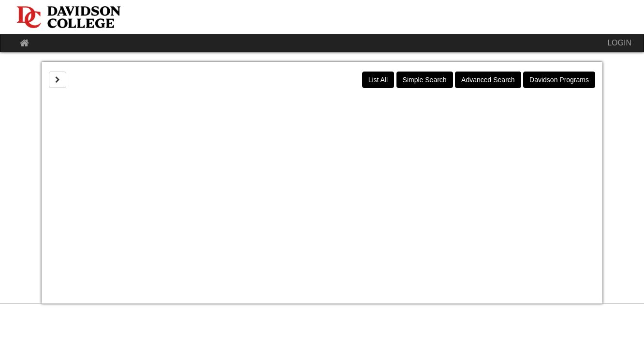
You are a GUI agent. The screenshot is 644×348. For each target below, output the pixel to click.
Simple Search (425, 80)
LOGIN (619, 43)
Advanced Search (488, 80)
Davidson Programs (559, 80)
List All (378, 80)
